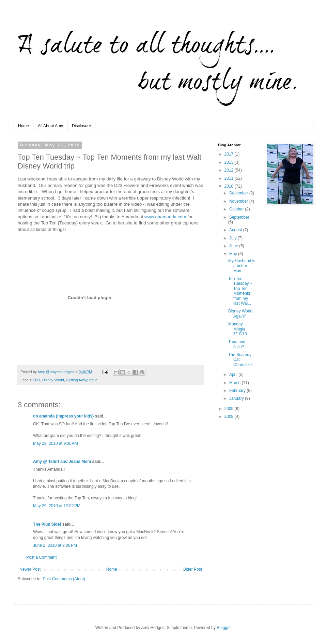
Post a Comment (41, 557)
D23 (37, 380)
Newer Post (30, 569)
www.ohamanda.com (165, 217)
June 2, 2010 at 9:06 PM (55, 545)
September (239, 217)
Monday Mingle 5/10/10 (238, 329)
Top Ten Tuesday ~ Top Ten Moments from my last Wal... (240, 291)
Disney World (53, 380)
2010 (230, 186)
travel (94, 380)
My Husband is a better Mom (242, 266)
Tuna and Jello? (237, 344)
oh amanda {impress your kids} (64, 416)
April (234, 375)
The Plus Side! (47, 524)
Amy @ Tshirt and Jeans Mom (62, 462)
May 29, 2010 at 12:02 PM (57, 506)
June (234, 246)
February (238, 391)
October (237, 209)
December (239, 193)
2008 (230, 416)
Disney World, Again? (241, 313)
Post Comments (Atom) (64, 579)
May (234, 254)
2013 (230, 162)
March (236, 383)
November (239, 201)
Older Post (192, 569)
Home (24, 126)
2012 (230, 170)
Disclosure (81, 126)
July (233, 238)
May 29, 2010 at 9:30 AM (56, 443)
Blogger (224, 628)
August (236, 230)
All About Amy (50, 126)
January (237, 398)
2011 (230, 178)
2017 (230, 154)
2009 (230, 409)
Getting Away (77, 380)
